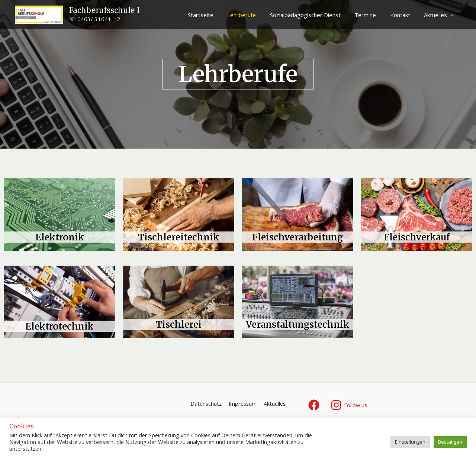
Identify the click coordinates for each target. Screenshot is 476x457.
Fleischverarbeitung (298, 237)
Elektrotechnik (60, 326)
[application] (452, 15)
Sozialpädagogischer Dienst (315, 15)
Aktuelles (440, 15)
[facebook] (315, 405)
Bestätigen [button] (450, 442)
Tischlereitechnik (179, 237)
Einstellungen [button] (410, 442)
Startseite (216, 15)
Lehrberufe (254, 15)
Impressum (243, 404)
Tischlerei (179, 324)
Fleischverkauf (416, 237)
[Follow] (349, 405)
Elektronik (59, 237)
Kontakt (404, 15)
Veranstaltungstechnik (297, 324)
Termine (372, 15)
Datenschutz (206, 404)
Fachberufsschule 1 (104, 10)
